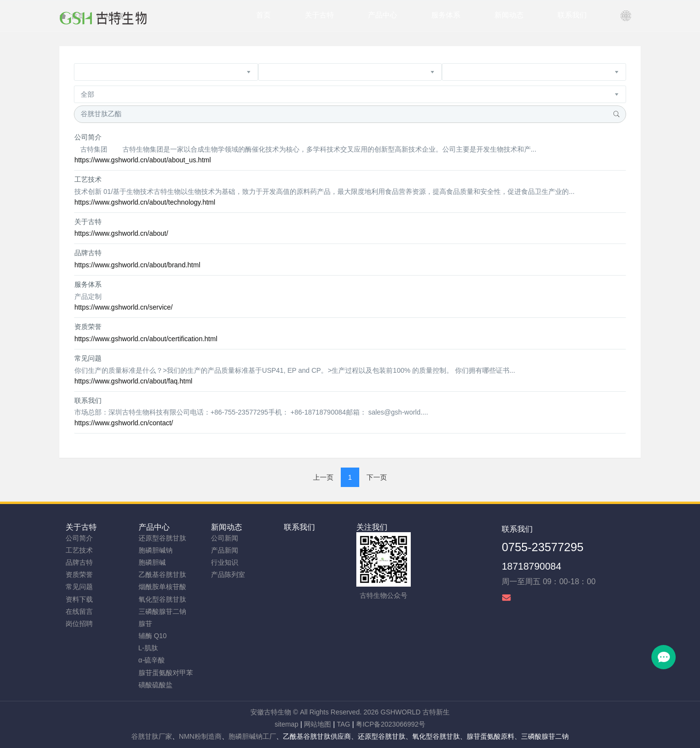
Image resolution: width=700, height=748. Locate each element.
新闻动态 (227, 527)
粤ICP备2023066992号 (391, 724)
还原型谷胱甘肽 (162, 538)
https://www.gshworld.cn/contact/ (124, 423)
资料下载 (79, 599)
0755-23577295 (542, 547)
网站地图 (317, 724)
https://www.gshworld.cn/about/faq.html (133, 381)
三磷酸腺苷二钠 (162, 611)
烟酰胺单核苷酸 (162, 587)
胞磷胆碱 (152, 562)
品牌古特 (88, 253)
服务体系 (88, 284)
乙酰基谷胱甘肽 (162, 574)
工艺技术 (88, 179)
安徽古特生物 (271, 712)
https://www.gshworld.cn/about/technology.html (145, 202)
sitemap (287, 724)
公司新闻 (225, 538)
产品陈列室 (228, 574)
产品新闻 (225, 550)
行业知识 (225, 562)
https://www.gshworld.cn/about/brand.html (137, 265)
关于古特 (88, 222)
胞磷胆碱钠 (156, 550)
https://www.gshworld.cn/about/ (121, 233)
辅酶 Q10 (153, 636)
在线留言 (79, 611)
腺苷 (145, 624)
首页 (263, 15)
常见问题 (88, 358)
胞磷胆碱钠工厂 (252, 736)
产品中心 (154, 527)
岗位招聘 (79, 624)
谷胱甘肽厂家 (152, 736)
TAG (344, 724)
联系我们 (88, 400)
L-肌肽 (148, 648)
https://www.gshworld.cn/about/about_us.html (143, 160)
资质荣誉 (88, 327)
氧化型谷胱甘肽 (162, 599)
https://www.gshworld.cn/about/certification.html (146, 339)
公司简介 (88, 137)
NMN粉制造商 (200, 736)
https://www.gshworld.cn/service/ (123, 307)
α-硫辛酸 (152, 660)
